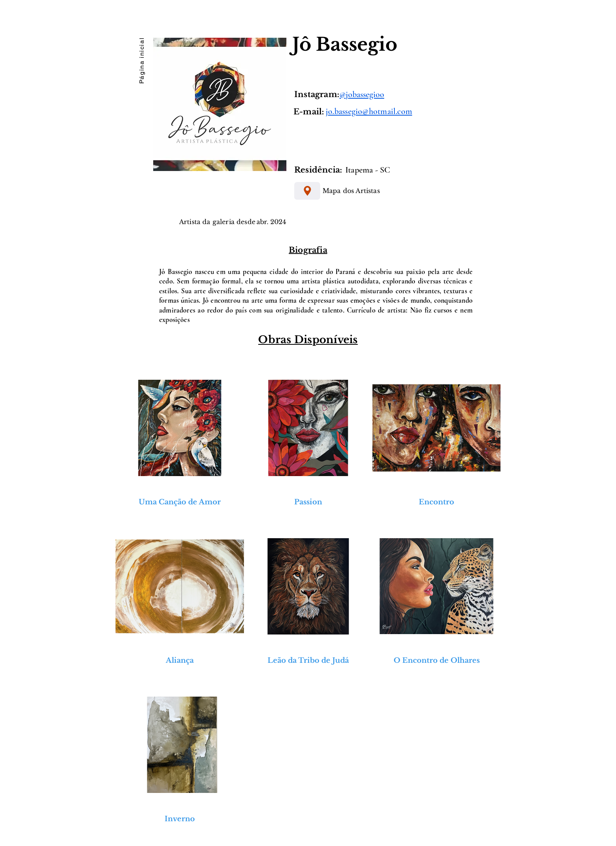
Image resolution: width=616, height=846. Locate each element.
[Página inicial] (141, 60)
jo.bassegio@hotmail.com (369, 111)
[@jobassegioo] (408, 94)
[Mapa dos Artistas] (307, 191)
